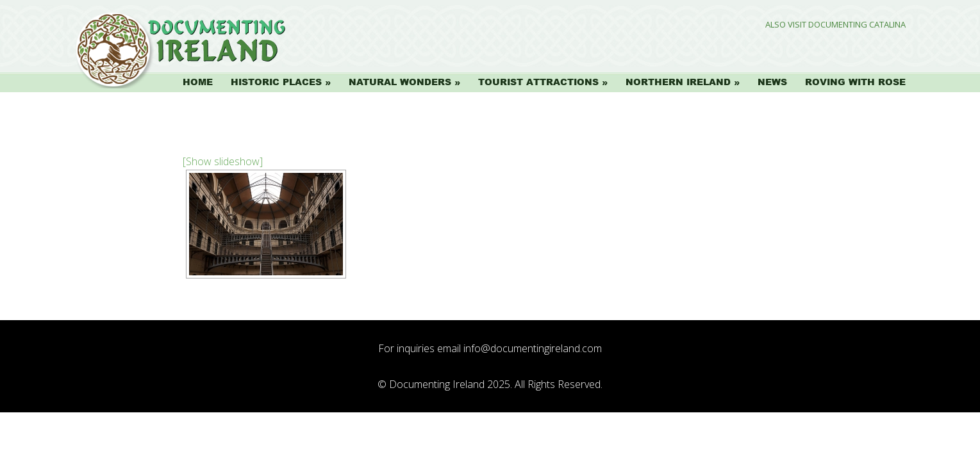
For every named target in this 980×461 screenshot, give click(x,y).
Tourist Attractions (538, 82)
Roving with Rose (855, 82)
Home (198, 82)
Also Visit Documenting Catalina (835, 25)
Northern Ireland (678, 82)
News (772, 82)
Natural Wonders (400, 82)
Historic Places (276, 82)
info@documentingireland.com (533, 348)
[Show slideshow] (223, 161)
